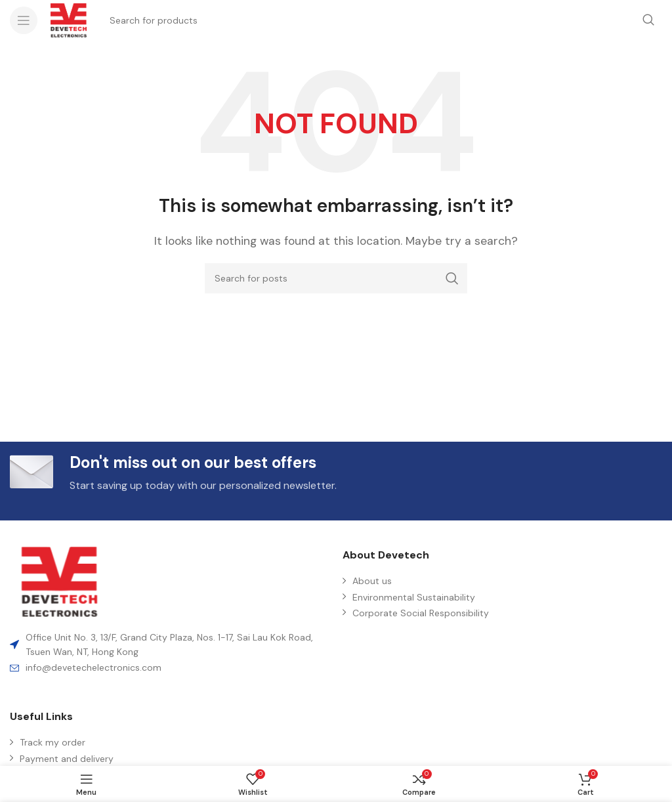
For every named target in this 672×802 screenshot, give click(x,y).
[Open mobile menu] (24, 20)
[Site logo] (69, 19)
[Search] (336, 278)
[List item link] (170, 667)
